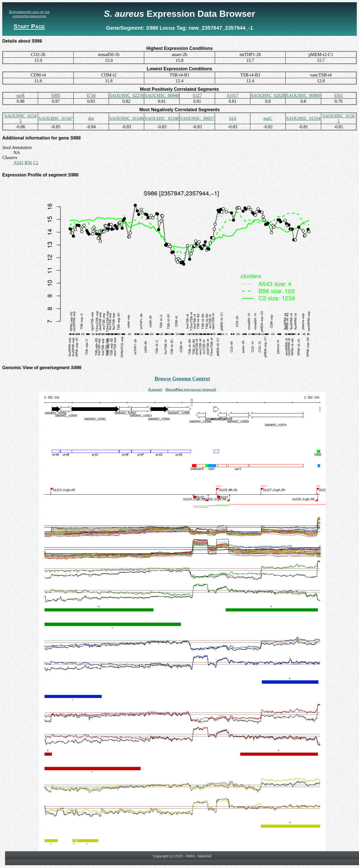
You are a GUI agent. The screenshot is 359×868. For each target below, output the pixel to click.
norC (268, 118)
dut (91, 118)
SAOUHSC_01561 (338, 118)
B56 (28, 163)
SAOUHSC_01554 (303, 118)
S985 (56, 95)
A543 (18, 163)
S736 (91, 95)
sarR (20, 95)
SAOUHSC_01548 (162, 118)
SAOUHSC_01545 (21, 118)
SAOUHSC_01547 (56, 118)
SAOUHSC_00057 (197, 118)
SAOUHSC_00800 (303, 95)
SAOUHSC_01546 (126, 118)
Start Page (29, 26)
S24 (233, 118)
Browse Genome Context (182, 379)
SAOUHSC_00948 (162, 95)
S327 (197, 95)
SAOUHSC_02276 (126, 95)
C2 (36, 163)
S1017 (233, 95)
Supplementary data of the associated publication (29, 14)
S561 (338, 95)
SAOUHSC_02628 (268, 95)
